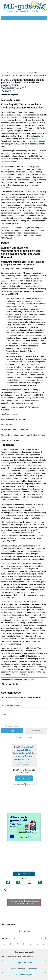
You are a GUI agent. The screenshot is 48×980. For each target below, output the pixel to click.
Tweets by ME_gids (24, 902)
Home (3, 73)
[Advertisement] (24, 46)
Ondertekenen (24, 778)
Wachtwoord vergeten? (24, 737)
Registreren (36, 731)
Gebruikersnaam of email (11, 705)
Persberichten (23, 73)
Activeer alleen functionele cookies (24, 969)
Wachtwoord (6, 715)
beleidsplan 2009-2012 (38, 139)
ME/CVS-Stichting (10, 90)
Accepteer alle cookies (24, 963)
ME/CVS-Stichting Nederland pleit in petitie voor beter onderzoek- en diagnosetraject (22, 82)
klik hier (31, 680)
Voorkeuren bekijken (24, 975)
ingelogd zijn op (14, 697)
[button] (45, 952)
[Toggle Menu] (24, 18)
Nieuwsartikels (12, 73)
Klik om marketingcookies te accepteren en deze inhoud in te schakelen (24, 902)
